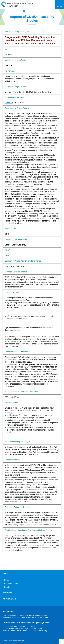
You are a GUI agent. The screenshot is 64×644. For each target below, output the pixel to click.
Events (7, 587)
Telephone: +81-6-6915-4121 (14, 618)
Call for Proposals (11, 583)
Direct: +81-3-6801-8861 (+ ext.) (35, 631)
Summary (9, 103)
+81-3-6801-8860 (14, 631)
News (6, 580)
